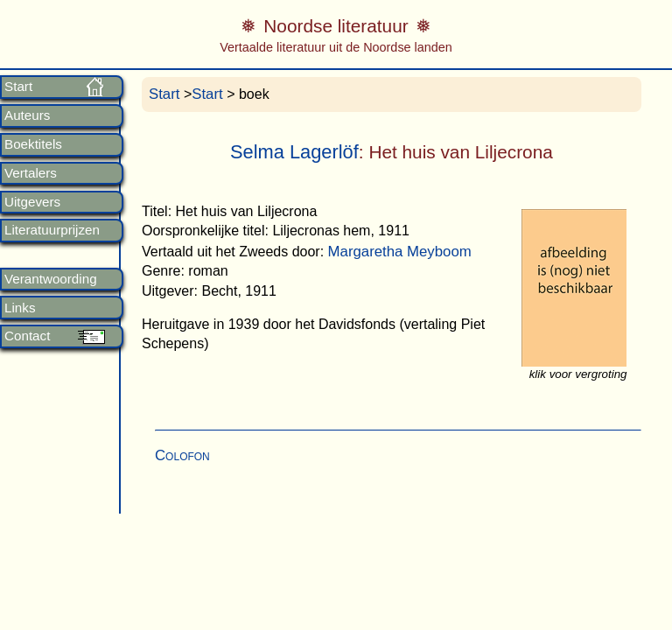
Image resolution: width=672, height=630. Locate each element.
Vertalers (31, 173)
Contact (27, 336)
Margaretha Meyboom (400, 252)
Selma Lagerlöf (294, 152)
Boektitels (33, 144)
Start (18, 87)
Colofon (182, 455)
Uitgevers (32, 202)
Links (20, 308)
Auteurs (27, 115)
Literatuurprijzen (52, 230)
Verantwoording (51, 279)
